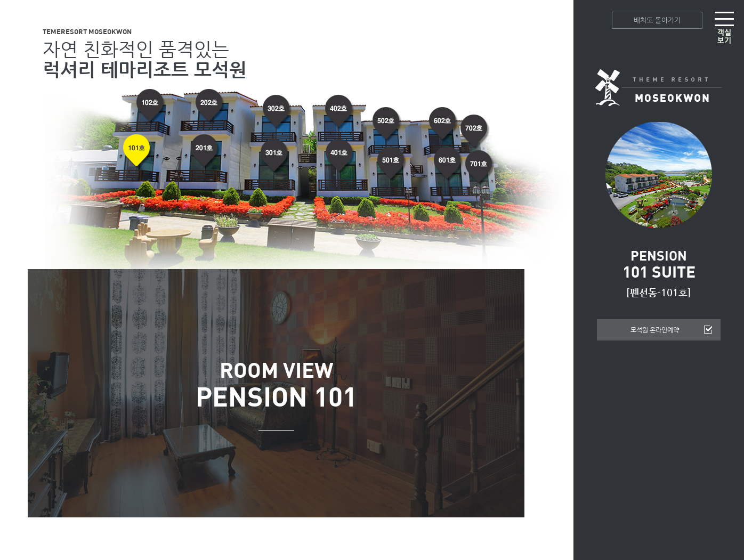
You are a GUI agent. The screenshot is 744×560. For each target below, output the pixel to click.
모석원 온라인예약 (655, 330)
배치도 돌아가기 (657, 20)
